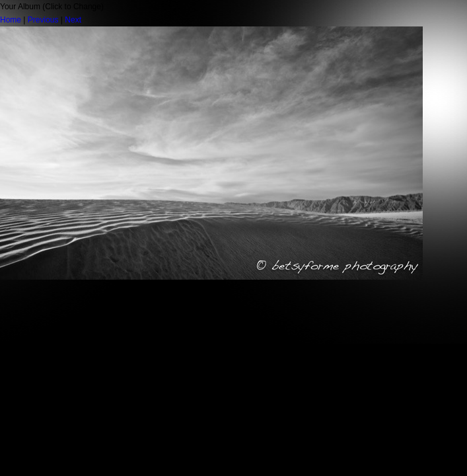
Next (73, 20)
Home (11, 20)
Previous (43, 20)
